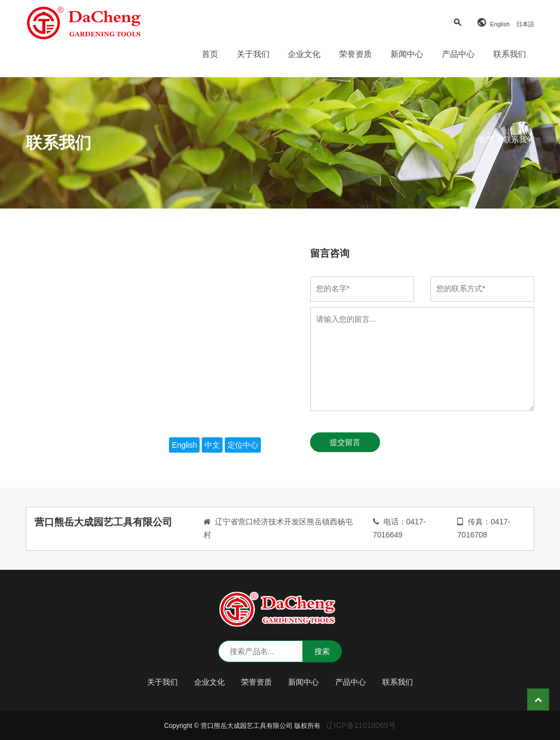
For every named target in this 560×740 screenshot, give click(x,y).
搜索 (322, 651)
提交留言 (345, 442)
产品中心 (458, 54)
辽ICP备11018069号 (361, 725)
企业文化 (304, 54)
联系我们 (510, 54)
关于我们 (253, 54)
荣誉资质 (355, 54)
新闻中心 (407, 54)
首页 (210, 54)
